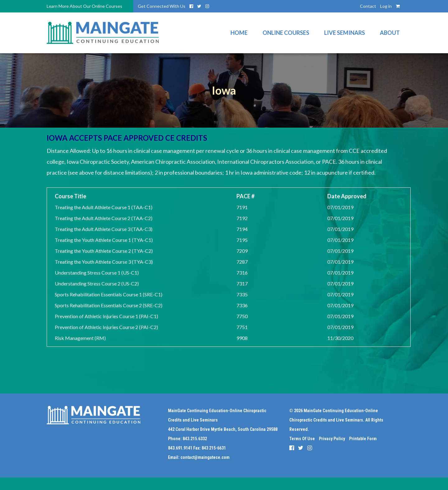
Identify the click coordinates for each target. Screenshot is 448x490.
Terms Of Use (302, 439)
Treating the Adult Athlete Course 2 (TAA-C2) (104, 218)
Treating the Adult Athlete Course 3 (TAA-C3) (104, 229)
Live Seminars (345, 33)
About (390, 33)
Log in (386, 6)
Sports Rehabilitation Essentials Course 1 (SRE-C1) (109, 294)
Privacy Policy (332, 439)
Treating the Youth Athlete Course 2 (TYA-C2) (104, 251)
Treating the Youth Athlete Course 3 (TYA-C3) (104, 262)
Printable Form (363, 439)
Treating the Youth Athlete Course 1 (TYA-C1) (104, 240)
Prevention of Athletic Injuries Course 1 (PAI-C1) (106, 316)
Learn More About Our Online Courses (84, 6)
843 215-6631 (214, 448)
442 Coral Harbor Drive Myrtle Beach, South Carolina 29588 (223, 429)
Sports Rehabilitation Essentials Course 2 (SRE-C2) (109, 305)
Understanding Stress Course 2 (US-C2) (97, 283)
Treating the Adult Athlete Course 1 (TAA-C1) (104, 207)
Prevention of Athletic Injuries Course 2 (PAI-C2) (106, 327)
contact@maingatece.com (205, 457)
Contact (368, 6)
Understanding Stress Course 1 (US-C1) (97, 273)
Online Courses (286, 33)
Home (239, 33)
